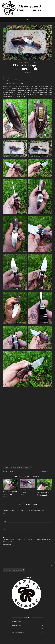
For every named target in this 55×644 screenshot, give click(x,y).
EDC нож (6, 467)
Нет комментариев (46, 471)
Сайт (5, 529)
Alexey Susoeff (9, 471)
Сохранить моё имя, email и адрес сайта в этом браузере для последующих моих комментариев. (27, 540)
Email (5, 521)
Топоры (14, 629)
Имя (5, 513)
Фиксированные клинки (28, 62)
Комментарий (7, 544)
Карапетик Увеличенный (17, 467)
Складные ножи (16, 625)
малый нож (28, 467)
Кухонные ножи (16, 621)
